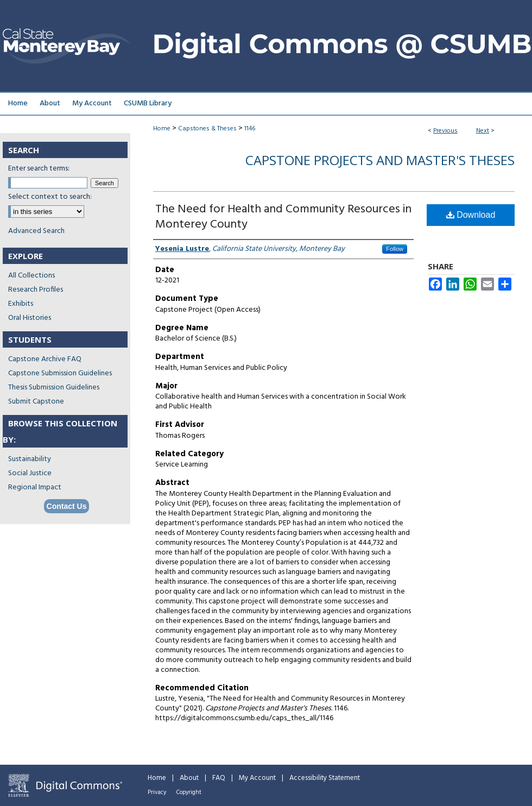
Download (471, 215)
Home (162, 129)
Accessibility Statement (325, 778)
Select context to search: (50, 197)
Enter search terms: (39, 169)
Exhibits (21, 304)
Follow (395, 249)
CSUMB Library (148, 103)
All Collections (31, 276)
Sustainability (30, 459)
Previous (445, 131)
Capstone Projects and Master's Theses (380, 160)
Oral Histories (30, 318)
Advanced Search (36, 231)
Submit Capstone (36, 402)
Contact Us (67, 506)
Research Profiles (36, 290)
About (189, 778)
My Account (257, 778)
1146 (250, 129)
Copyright (189, 792)
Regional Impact (35, 487)
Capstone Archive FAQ (45, 359)
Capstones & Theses (207, 129)
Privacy (157, 792)
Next (483, 131)
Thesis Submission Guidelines (54, 388)
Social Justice (30, 473)
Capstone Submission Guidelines (60, 373)
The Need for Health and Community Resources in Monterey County (283, 217)
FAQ (219, 778)
